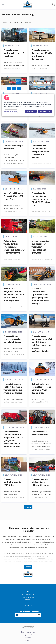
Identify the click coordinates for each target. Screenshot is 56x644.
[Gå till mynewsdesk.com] (28, 627)
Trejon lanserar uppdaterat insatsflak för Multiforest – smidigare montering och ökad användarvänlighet (42, 344)
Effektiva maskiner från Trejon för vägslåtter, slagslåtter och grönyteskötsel (41, 247)
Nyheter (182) (6, 22)
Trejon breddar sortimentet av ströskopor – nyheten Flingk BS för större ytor (42, 199)
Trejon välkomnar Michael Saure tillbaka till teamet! (41, 482)
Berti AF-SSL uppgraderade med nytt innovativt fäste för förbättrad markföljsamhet (14, 294)
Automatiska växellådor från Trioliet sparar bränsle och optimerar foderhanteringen (14, 247)
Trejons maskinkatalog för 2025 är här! (12, 482)
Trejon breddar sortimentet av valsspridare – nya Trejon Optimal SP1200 (40, 151)
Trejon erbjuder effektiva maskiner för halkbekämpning (13, 339)
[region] (28, 105)
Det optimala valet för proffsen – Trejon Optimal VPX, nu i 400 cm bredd (41, 388)
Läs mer (28, 567)
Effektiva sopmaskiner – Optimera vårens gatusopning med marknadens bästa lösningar (40, 296)
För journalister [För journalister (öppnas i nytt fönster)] (28, 635)
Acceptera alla (45, 111)
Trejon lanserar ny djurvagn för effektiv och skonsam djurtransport (42, 55)
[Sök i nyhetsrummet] (54, 4)
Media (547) (18, 22)
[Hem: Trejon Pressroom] (27, 4)
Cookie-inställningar (11, 111)
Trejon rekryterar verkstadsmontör (40, 433)
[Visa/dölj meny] (3, 4)
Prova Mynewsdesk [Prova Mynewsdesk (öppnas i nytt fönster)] (28, 632)
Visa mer (28, 507)
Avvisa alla (31, 111)
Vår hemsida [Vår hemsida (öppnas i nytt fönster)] (28, 606)
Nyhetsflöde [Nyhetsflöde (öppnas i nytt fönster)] (28, 638)
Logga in (28, 640)
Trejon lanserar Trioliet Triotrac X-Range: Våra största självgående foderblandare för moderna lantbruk (13, 439)
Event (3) (28, 22)
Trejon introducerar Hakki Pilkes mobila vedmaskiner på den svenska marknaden (13, 388)
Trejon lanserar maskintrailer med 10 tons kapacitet (14, 53)
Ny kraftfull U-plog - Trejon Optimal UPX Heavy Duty (13, 196)
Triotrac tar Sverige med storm (13, 147)
